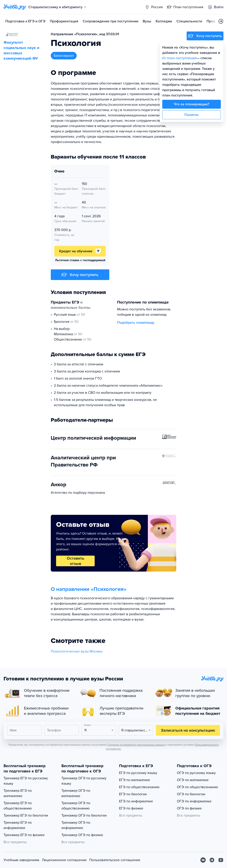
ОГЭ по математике (193, 780)
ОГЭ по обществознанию (197, 787)
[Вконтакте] (203, 860)
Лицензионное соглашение (64, 860)
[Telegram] (212, 860)
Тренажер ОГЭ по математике (76, 793)
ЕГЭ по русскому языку (138, 773)
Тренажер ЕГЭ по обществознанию (18, 806)
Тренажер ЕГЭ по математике (18, 793)
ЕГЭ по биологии (133, 794)
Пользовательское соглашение (115, 860)
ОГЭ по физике (189, 808)
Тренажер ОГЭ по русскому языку (84, 781)
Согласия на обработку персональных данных (136, 745)
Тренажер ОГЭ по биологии (84, 815)
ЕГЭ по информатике (136, 801)
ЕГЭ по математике (135, 780)
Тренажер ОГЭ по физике (82, 835)
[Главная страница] (15, 7)
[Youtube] (221, 860)
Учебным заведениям (21, 860)
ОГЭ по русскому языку (196, 773)
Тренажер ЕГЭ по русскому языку (26, 781)
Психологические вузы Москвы (77, 651)
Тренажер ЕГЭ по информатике (18, 825)
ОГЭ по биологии (191, 794)
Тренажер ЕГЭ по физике (24, 835)
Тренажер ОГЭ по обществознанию (76, 806)
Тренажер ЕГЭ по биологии (26, 815)
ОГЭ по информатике (194, 801)
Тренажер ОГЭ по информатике (76, 825)
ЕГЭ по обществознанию (139, 787)
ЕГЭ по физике (131, 808)
